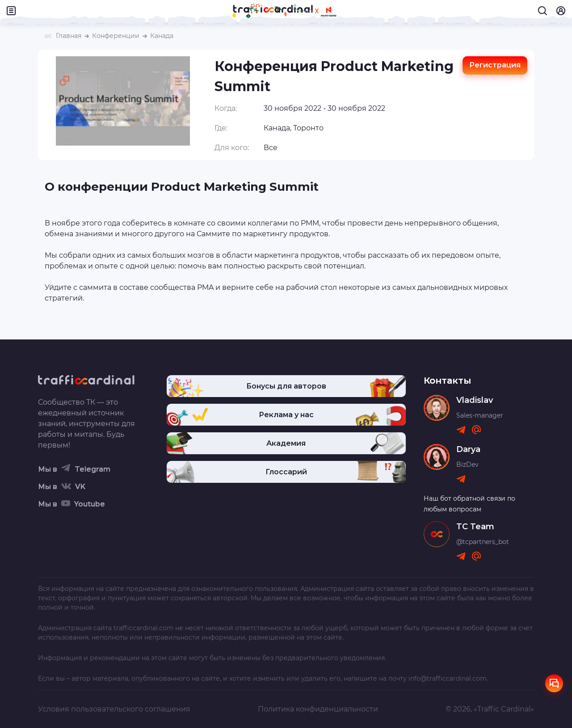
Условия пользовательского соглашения (114, 709)
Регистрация (495, 65)
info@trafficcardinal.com (448, 678)
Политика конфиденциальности (318, 709)
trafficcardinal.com (143, 628)
